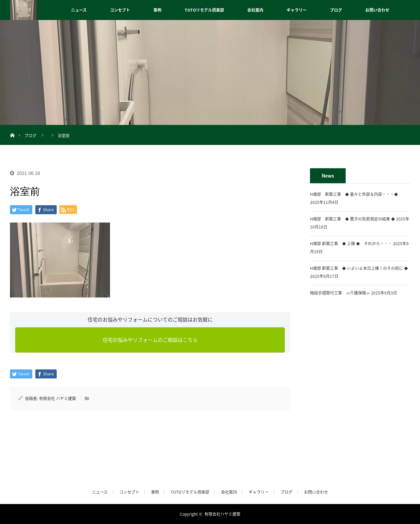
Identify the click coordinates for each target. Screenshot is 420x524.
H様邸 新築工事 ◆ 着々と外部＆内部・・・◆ (356, 194)
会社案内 (255, 10)
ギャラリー (297, 10)
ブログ (336, 10)
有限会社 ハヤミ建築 (57, 398)
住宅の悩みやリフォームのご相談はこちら (150, 340)
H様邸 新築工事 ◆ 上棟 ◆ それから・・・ (351, 244)
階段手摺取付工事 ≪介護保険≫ (340, 293)
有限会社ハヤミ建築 (222, 514)
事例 (157, 10)
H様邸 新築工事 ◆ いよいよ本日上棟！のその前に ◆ (359, 268)
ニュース (79, 10)
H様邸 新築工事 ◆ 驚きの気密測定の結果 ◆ (352, 219)
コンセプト (120, 10)
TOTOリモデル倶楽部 (204, 10)
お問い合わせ (377, 10)
